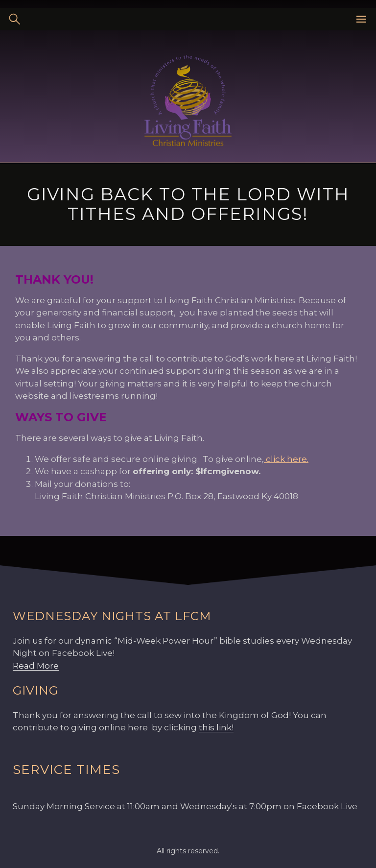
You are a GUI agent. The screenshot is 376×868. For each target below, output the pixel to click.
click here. (286, 459)
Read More (36, 666)
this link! (216, 727)
